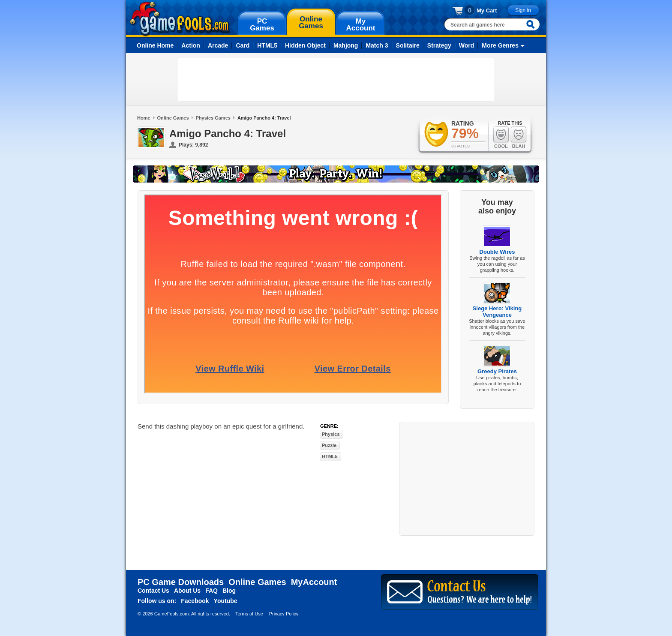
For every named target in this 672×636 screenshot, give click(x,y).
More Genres (500, 45)
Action (191, 45)
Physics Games (213, 118)
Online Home (155, 45)
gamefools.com (180, 19)
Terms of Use (249, 614)
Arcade (218, 45)
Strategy (439, 45)
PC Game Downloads (181, 582)
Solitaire (408, 45)
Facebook (195, 601)
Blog (229, 591)
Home (144, 118)
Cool (501, 137)
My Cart (487, 10)
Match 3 (377, 45)
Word (467, 45)
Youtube (226, 601)
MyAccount (314, 582)
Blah (519, 137)
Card (243, 45)
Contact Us (153, 591)
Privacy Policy (284, 614)
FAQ (211, 591)
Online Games (173, 118)
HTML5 (267, 45)
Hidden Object (305, 45)
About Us (187, 591)
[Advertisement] (336, 79)
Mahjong (346, 45)
